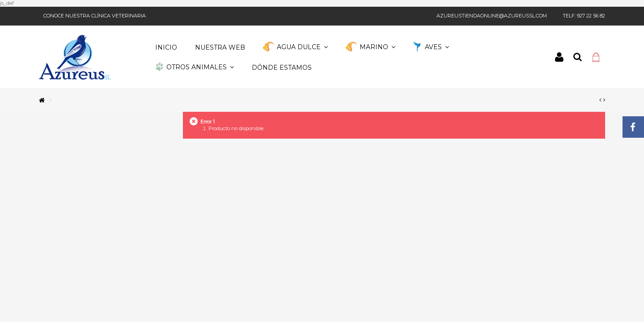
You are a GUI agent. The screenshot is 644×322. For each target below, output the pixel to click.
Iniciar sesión (559, 57)
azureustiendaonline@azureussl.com (492, 16)
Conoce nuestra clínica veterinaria (95, 16)
